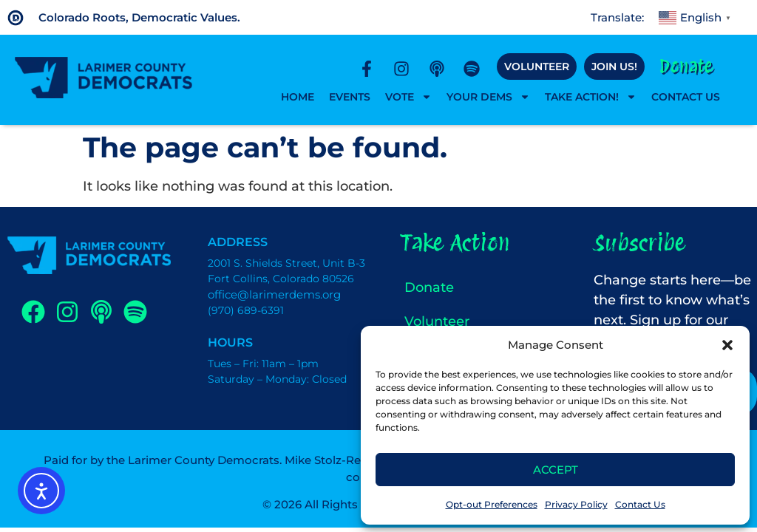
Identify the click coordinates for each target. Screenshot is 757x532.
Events (350, 97)
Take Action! (591, 97)
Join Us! (614, 66)
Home (298, 97)
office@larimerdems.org (274, 294)
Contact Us (640, 504)
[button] (727, 345)
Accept (556, 470)
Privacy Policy (576, 504)
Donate (686, 66)
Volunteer (537, 66)
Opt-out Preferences (492, 504)
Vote (408, 97)
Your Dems (488, 97)
